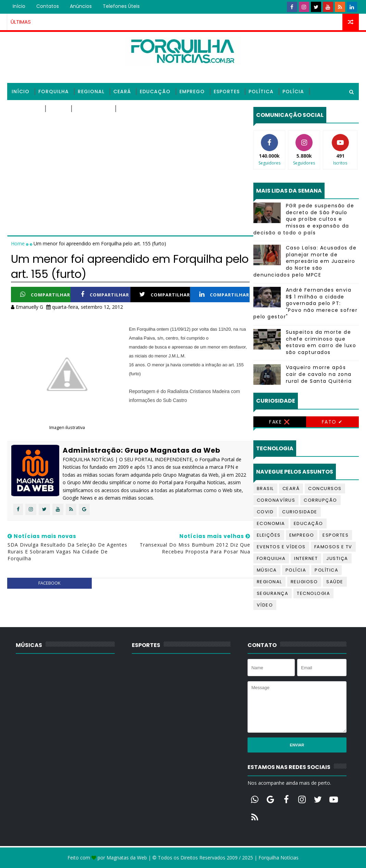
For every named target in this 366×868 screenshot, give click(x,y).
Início (19, 6)
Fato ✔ (332, 422)
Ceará (122, 91)
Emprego (192, 91)
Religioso (26, 109)
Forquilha (54, 91)
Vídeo (265, 605)
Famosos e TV (333, 547)
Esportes (227, 91)
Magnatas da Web (127, 858)
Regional (91, 91)
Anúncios (81, 6)
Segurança (273, 593)
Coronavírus (276, 500)
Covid (265, 512)
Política (261, 91)
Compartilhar (45, 295)
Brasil (265, 488)
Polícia (293, 91)
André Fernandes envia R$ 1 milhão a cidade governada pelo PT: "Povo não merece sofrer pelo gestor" (306, 303)
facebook (49, 583)
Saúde (58, 109)
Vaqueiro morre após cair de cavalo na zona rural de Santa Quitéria (319, 374)
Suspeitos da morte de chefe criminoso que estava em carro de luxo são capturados (321, 342)
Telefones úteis (121, 6)
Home (18, 243)
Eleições (269, 535)
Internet (306, 558)
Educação (155, 91)
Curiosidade (300, 512)
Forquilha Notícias (279, 858)
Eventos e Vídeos (281, 547)
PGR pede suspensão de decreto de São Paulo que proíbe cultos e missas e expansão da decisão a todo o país (304, 219)
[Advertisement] (130, 155)
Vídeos (129, 109)
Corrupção (320, 500)
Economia (271, 523)
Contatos (48, 6)
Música (267, 570)
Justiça (337, 558)
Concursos (325, 488)
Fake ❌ (280, 422)
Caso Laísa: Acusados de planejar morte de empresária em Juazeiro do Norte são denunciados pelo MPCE (305, 261)
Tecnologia (93, 109)
